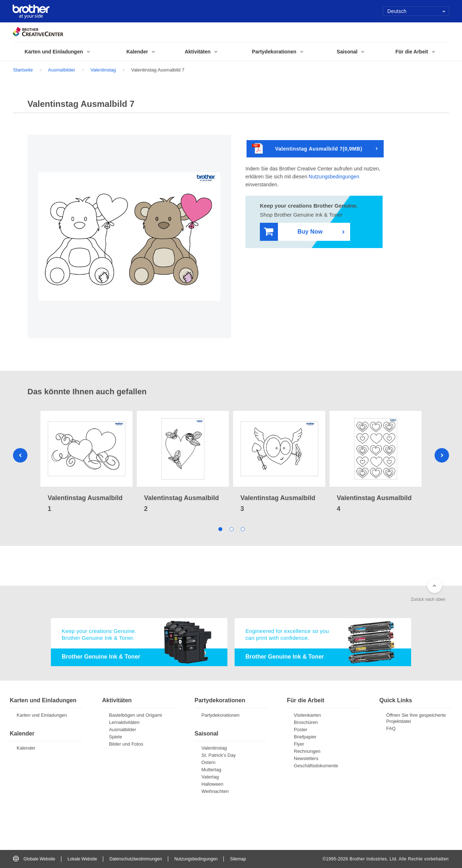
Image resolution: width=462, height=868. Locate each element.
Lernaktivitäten (124, 722)
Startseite (23, 70)
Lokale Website (82, 859)
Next (442, 455)
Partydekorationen (221, 715)
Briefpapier (305, 737)
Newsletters (306, 758)
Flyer (299, 744)
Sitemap (238, 859)
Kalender (26, 748)
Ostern (208, 762)
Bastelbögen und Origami (136, 715)
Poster (301, 730)
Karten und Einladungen (42, 715)
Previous (20, 455)
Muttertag (211, 770)
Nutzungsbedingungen (334, 177)
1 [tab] (220, 528)
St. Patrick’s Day (219, 755)
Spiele (115, 737)
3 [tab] (242, 528)
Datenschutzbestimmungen (136, 859)
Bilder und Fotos (126, 744)
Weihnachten (215, 791)
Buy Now (293, 232)
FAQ (391, 728)
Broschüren (306, 722)
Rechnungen (307, 751)
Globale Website (34, 859)
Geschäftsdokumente (316, 766)
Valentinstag (103, 70)
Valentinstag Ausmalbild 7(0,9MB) (307, 149)
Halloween (212, 784)
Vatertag (210, 777)
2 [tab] (231, 528)
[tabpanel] (86, 463)
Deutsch (416, 11)
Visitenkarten (307, 715)
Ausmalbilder (62, 70)
